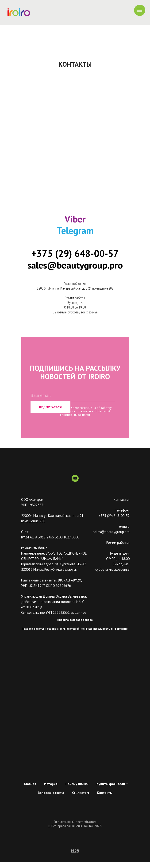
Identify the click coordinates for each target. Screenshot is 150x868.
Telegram (75, 230)
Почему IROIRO (77, 784)
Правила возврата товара (75, 620)
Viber (75, 219)
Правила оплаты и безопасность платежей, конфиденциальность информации (75, 629)
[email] (73, 396)
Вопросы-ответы (51, 793)
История (51, 784)
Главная (30, 784)
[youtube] (75, 481)
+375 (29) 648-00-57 (75, 253)
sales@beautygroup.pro (75, 265)
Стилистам (81, 793)
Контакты (105, 793)
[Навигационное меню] (140, 10)
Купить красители (111, 784)
